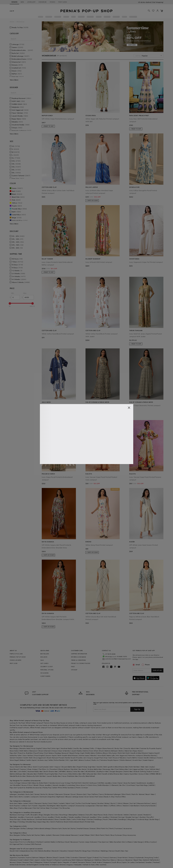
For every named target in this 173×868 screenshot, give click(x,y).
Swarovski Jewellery (33, 817)
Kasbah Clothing (140, 771)
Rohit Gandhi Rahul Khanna (68, 755)
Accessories (80, 806)
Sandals (63, 819)
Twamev (23, 769)
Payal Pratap (38, 753)
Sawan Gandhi (144, 758)
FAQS (73, 667)
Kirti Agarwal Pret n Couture (20, 844)
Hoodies (101, 803)
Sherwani (38, 803)
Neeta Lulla (111, 755)
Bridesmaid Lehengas (113, 794)
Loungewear (90, 806)
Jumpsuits (35, 797)
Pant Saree (99, 797)
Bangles (47, 815)
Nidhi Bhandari (104, 785)
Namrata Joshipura (135, 755)
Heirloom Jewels (136, 815)
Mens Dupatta (62, 806)
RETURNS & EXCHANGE (78, 657)
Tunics (101, 794)
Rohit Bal (122, 753)
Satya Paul (47, 748)
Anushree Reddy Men (35, 771)
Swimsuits (43, 797)
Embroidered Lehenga (43, 828)
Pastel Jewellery (61, 817)
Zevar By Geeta (130, 783)
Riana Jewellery (46, 785)
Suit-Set (133, 803)
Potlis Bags (81, 819)
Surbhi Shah (28, 758)
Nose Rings (63, 815)
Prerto (78, 788)
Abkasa (69, 771)
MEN (22, 2)
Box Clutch (51, 822)
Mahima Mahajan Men (18, 774)
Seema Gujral (154, 753)
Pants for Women (138, 794)
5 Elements (114, 785)
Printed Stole (90, 822)
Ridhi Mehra (24, 751)
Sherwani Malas (102, 806)
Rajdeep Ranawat (62, 753)
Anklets (126, 815)
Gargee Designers (116, 771)
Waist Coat (70, 803)
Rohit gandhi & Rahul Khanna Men (116, 767)
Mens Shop (14, 808)
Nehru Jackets (46, 835)
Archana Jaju (42, 760)
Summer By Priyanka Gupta (151, 748)
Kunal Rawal (14, 769)
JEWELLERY (31, 2)
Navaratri (56, 851)
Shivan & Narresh (45, 751)
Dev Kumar (83, 769)
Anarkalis (21, 794)
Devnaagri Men (109, 769)
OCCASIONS (45, 673)
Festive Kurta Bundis (148, 806)
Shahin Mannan (126, 760)
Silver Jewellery (103, 817)
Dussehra (64, 851)
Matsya (153, 758)
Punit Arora (63, 774)
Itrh (67, 760)
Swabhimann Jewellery (145, 783)
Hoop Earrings (15, 819)
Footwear (55, 808)
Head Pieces (98, 815)
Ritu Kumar (113, 753)
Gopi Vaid (108, 758)
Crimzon (85, 788)
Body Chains (108, 815)
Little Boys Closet (63, 842)
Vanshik (99, 767)
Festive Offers (121, 797)
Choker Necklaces (28, 819)
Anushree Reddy (67, 748)
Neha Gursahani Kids (117, 842)
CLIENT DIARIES (45, 676)
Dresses (67, 794)
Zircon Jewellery (48, 817)
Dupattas (52, 797)
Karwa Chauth (115, 851)
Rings (41, 815)
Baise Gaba (14, 751)
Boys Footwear (116, 835)
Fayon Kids (14, 842)
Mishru (121, 751)
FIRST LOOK (63, 2)
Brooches (66, 808)
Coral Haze (131, 785)
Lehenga (30, 828)
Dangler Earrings (132, 817)
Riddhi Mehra (90, 753)
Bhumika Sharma (150, 755)
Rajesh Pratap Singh (77, 753)
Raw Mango (14, 748)
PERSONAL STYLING (47, 670)
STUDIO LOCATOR (16, 660)
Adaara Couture (84, 760)
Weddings (104, 851)
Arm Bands (118, 815)
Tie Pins (78, 803)
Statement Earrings (117, 817)
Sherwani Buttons (144, 803)
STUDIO (52, 2)
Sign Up (137, 709)
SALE (42, 660)
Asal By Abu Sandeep (81, 748)
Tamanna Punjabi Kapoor (109, 760)
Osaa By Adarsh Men (132, 748)
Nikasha (93, 755)
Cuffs (28, 815)
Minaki (36, 785)
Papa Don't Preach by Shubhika (21, 753)
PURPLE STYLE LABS (16, 654)
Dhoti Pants (126, 794)
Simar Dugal (14, 760)
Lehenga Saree (78, 797)
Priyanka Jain (81, 758)
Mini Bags (13, 822)
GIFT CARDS (44, 663)
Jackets (27, 797)
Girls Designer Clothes (18, 828)
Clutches (90, 819)
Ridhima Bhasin (102, 753)
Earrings (21, 815)
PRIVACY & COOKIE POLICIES (81, 663)
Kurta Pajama (15, 806)
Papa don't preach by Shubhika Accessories (26, 788)
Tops (89, 794)
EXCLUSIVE (44, 657)
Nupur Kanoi (138, 751)
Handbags (98, 819)
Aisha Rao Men (79, 771)
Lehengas (13, 794)
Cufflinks (112, 806)
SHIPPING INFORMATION (79, 654)
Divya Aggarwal (39, 758)
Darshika (74, 769)
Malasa (22, 760)
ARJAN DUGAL (90, 771)
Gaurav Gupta (51, 755)
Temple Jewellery (75, 817)
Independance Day (27, 851)
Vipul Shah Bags (142, 785)
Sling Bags (131, 819)
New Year (125, 851)
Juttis (74, 819)
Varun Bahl (101, 755)
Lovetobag (71, 785)
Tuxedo (35, 806)
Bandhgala (51, 806)
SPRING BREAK (155, 774)
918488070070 (158, 2)
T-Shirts (119, 803)
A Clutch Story (92, 785)
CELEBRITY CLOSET (47, 667)
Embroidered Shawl (77, 822)
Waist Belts (113, 819)
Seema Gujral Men (131, 774)
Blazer (87, 835)
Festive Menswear (25, 808)
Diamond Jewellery (89, 817)
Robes (107, 803)
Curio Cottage (15, 783)
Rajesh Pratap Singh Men (86, 767)
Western (126, 806)
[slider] (10, 303)
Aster (115, 783)
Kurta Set (66, 828)
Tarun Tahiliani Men (152, 769)
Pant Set (36, 808)
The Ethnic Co (44, 769)
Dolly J (93, 748)
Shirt (93, 835)
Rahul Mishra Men (75, 774)
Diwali (12, 851)
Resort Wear (150, 794)
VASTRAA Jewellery (105, 783)
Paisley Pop (47, 788)
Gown (73, 794)
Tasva (12, 767)
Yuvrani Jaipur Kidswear (88, 842)
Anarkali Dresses (83, 828)
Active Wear (45, 808)
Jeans (154, 803)
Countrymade (43, 767)
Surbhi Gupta (31, 760)
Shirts (31, 803)
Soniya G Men (144, 774)
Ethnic (119, 806)
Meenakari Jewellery (17, 817)
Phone (147, 665)
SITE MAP (74, 670)
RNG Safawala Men (90, 774)
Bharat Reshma (64, 769)
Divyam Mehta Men (69, 767)
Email (136, 665)
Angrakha (42, 806)
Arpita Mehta (132, 758)
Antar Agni (56, 748)
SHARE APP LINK (157, 670)
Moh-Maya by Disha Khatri (38, 783)
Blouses (68, 797)
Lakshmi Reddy (50, 842)
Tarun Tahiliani (28, 755)
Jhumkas (142, 817)
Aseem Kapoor (148, 760)
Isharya (24, 783)
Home (12, 22)
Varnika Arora (54, 783)
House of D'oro (27, 785)
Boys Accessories (130, 835)
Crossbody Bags (142, 819)
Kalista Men (128, 771)
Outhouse (93, 783)
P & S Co (22, 842)
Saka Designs (138, 842)
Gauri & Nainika (64, 751)
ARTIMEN (62, 771)
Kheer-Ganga (32, 769)
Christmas (96, 851)
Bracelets (34, 815)
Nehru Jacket (23, 803)
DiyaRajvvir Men (103, 771)
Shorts (113, 803)
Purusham (54, 769)
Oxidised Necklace (43, 819)
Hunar (120, 783)
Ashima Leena (84, 755)
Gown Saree (89, 797)
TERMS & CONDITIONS (78, 660)
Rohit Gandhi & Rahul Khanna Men (110, 774)
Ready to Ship (109, 797)
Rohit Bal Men (134, 767)
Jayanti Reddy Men (54, 776)
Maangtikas (73, 815)
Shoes (57, 819)
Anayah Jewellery (59, 785)
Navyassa (74, 842)
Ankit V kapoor (55, 767)
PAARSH (41, 774)
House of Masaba (119, 758)
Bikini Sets (13, 797)
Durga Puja (87, 851)
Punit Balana (49, 753)
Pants (56, 803)
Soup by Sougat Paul (95, 758)
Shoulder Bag (31, 822)
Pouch (105, 819)
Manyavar (33, 751)
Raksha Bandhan (45, 851)
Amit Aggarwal (122, 755)
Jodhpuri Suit (26, 806)
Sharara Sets (81, 794)
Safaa (51, 760)
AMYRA (152, 785)
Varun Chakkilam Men (70, 776)
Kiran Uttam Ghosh (96, 751)
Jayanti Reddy (76, 751)
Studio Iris (95, 760)
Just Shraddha (15, 785)
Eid (36, 851)
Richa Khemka (59, 760)
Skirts (21, 797)
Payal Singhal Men (51, 774)
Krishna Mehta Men (95, 769)
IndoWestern (135, 806)
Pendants (147, 815)
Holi (17, 851)
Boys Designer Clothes (18, 835)
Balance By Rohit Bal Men (36, 776)
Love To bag (65, 783)
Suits (50, 803)
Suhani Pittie (57, 788)
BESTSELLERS (45, 654)
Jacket (81, 835)
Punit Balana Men (122, 769)
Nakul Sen (129, 751)
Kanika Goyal (70, 758)
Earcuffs (89, 815)
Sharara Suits (57, 828)
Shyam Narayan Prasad (55, 758)
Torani (159, 758)
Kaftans (95, 794)
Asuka (152, 767)
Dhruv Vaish (32, 767)
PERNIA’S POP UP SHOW (18, 657)
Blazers (126, 803)
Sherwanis (59, 794)
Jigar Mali (73, 760)
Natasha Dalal (25, 748)
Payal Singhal (39, 755)
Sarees (37, 794)
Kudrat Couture (153, 771)
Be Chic (122, 785)
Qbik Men (13, 771)
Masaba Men (32, 774)
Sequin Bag (41, 822)
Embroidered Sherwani (69, 835)
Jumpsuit (71, 806)
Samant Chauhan (16, 758)
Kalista (86, 751)
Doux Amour (81, 785)
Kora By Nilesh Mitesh (87, 776)
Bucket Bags (154, 819)
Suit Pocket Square (89, 803)
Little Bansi (31, 842)
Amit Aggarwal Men (137, 769)
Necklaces (13, 815)
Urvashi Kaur (137, 760)
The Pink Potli (76, 783)
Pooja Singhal (36, 748)
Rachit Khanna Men (51, 771)
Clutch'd (85, 783)
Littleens (129, 842)
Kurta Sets (30, 794)
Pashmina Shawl (62, 822)
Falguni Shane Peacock (105, 748)
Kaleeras (82, 815)
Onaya (54, 751)
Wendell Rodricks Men (18, 776)
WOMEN (14, 2)
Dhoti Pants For (103, 828)
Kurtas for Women (47, 794)
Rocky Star (119, 748)
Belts (69, 819)
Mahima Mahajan (111, 751)
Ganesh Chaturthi (75, 851)
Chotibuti (39, 842)
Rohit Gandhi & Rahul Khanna (137, 753)
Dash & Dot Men (21, 767)
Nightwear (60, 797)
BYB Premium (36, 844)
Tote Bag (21, 822)
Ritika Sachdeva (69, 788)
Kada (51, 819)
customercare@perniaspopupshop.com (118, 659)
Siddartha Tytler (16, 755)
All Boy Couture (150, 842)
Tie (61, 808)
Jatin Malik (22, 771)
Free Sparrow (103, 842)
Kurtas (45, 803)
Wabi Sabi (145, 767)
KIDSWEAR (43, 2)
